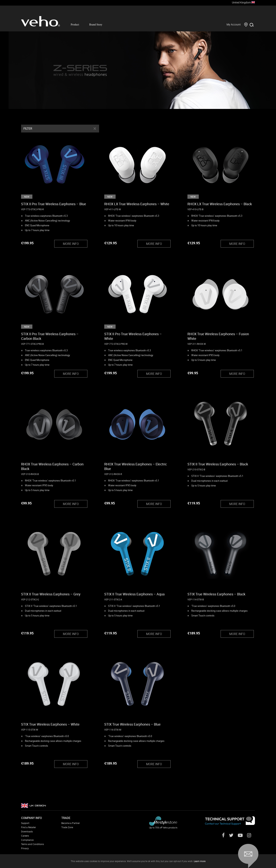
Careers (25, 836)
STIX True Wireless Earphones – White (50, 724)
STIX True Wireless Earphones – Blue (132, 724)
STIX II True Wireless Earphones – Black (218, 464)
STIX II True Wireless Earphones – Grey (51, 594)
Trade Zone (67, 827)
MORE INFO (71, 244)
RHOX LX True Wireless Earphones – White (137, 204)
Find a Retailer (28, 827)
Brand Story (96, 25)
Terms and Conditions (32, 844)
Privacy (25, 848)
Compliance (27, 840)
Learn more (200, 861)
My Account (234, 24)
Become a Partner (71, 823)
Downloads (27, 831)
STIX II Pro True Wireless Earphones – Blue (54, 204)
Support (25, 823)
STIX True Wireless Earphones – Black (216, 594)
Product (75, 25)
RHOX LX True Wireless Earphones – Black (220, 204)
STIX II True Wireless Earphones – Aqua (134, 594)
